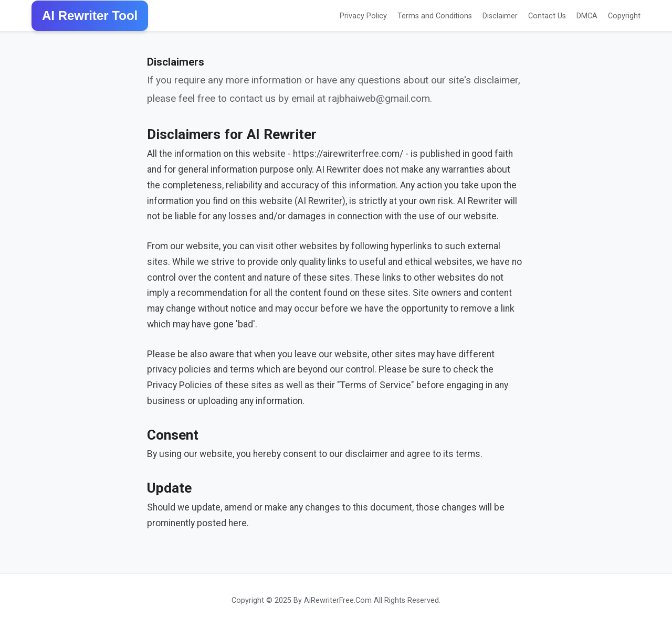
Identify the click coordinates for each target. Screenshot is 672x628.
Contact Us (547, 16)
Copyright (624, 16)
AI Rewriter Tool (90, 15)
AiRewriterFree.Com (338, 600)
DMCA (587, 16)
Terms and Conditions (435, 16)
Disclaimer (500, 16)
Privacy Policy (363, 16)
